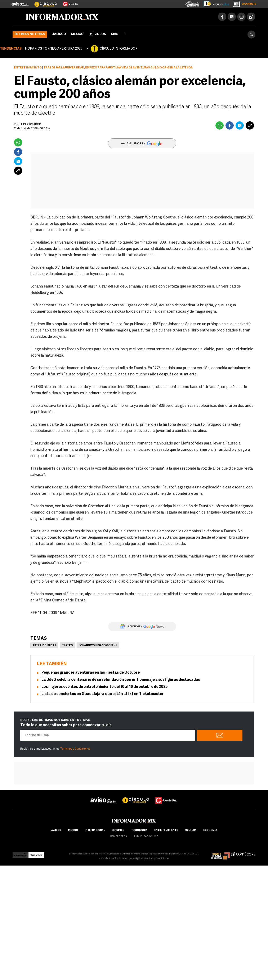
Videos (97, 34)
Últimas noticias (30, 34)
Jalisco (59, 34)
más (118, 34)
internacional (95, 830)
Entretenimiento (28, 68)
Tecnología (139, 830)
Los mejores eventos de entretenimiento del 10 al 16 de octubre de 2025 (105, 687)
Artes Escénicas (44, 646)
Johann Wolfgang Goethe (98, 646)
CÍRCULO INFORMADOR (119, 49)
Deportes (118, 830)
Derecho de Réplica (132, 859)
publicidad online (146, 837)
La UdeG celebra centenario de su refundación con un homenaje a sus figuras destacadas (121, 680)
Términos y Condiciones (75, 749)
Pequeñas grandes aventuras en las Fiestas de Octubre (91, 673)
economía (210, 830)
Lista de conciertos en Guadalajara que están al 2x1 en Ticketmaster (103, 694)
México (77, 34)
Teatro (67, 646)
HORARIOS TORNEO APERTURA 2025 (53, 49)
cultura (191, 830)
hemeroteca (119, 837)
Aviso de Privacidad (110, 859)
